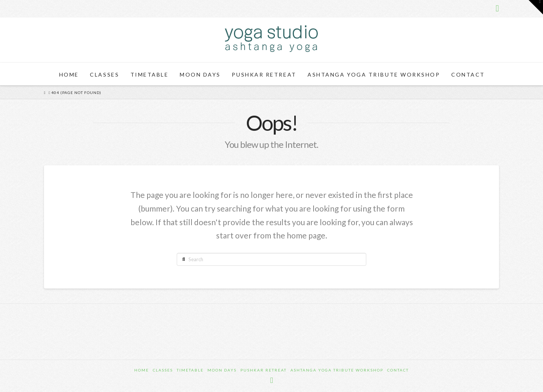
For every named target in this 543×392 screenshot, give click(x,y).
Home (142, 370)
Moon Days (222, 370)
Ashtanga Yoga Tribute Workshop (337, 370)
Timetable (190, 370)
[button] (536, 7)
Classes (163, 370)
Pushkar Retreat (264, 370)
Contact (398, 370)
